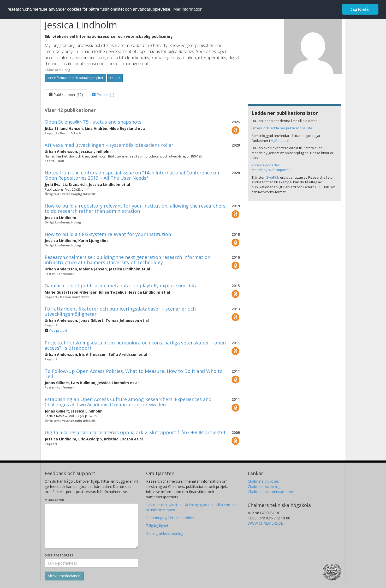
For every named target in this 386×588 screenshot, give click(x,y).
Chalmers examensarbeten (270, 492)
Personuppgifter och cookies (170, 518)
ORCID (115, 78)
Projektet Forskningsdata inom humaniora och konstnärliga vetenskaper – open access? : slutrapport (135, 345)
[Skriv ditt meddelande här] (91, 526)
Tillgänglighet (157, 526)
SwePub (273, 177)
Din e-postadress (59, 555)
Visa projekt (58, 331)
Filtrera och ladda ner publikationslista (282, 128)
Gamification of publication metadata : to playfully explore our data (121, 286)
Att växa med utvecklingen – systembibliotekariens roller (109, 145)
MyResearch (281, 141)
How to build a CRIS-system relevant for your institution (108, 234)
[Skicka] (64, 576)
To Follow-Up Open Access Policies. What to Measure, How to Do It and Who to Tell (134, 374)
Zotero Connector (266, 165)
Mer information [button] (188, 9)
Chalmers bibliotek (263, 481)
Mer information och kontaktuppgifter (75, 78)
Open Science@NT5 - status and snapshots (93, 122)
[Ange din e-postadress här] (91, 563)
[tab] (66, 95)
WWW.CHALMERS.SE (265, 523)
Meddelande (55, 500)
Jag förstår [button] (360, 9)
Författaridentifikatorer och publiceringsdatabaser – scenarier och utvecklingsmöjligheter (120, 311)
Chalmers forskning (264, 486)
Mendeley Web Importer (271, 170)
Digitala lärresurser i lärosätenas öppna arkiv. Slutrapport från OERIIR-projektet (135, 432)
